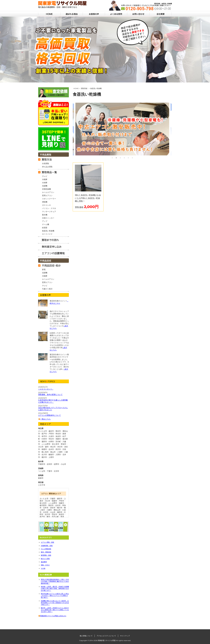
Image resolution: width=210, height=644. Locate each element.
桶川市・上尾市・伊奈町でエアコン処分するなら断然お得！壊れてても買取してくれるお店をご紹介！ (55, 610)
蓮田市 (60, 512)
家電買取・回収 (46, 555)
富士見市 (43, 503)
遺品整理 (44, 562)
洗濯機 (45, 186)
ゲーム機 (46, 224)
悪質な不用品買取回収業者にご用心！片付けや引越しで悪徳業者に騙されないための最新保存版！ (55, 581)
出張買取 (46, 163)
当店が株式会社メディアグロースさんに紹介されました (53, 409)
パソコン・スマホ (49, 208)
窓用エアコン (47, 195)
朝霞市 (54, 501)
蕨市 (48, 517)
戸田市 (61, 501)
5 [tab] (128, 158)
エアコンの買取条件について (49, 415)
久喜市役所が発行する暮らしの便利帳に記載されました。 (53, 401)
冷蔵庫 (45, 179)
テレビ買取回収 (46, 549)
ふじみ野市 (53, 503)
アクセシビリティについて (106, 636)
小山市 (63, 464)
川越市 (53, 498)
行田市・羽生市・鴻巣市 (51, 439)
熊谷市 (51, 505)
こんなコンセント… (46, 389)
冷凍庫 (45, 183)
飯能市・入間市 (55, 454)
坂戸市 (42, 517)
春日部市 (43, 505)
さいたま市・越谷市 (46, 431)
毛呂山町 (55, 517)
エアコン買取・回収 (47, 542)
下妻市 (49, 471)
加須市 (61, 514)
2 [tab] (116, 158)
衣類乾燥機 (46, 189)
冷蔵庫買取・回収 (47, 546)
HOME (76, 88)
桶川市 (60, 508)
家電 (44, 269)
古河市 (56, 471)
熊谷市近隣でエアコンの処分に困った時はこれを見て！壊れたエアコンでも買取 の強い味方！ (55, 596)
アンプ (45, 221)
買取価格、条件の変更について (50, 395)
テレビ (45, 176)
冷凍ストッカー (48, 218)
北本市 (46, 508)
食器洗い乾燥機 (48, 231)
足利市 (49, 464)
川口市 (47, 501)
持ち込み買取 (47, 167)
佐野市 (56, 464)
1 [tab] (112, 158)
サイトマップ (125, 636)
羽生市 (54, 514)
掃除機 (45, 202)
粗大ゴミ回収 (45, 559)
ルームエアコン (48, 192)
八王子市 (42, 485)
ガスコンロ (46, 205)
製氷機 (45, 215)
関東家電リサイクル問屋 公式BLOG (53, 616)
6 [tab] (132, 158)
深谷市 (53, 508)
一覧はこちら (45, 419)
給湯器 (45, 228)
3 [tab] (120, 158)
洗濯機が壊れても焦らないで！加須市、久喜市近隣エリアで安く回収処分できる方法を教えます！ (55, 603)
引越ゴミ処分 (47, 289)
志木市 (58, 505)
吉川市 (47, 514)
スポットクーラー (49, 199)
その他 (43, 568)
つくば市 (42, 471)
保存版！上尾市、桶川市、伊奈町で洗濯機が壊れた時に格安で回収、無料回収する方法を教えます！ (55, 589)
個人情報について (86, 636)
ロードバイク (47, 234)
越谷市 (60, 498)
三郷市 (49, 510)
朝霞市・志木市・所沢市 (51, 449)
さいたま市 (44, 498)
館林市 (41, 478)
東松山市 (57, 510)
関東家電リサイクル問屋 (107, 640)
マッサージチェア (49, 211)
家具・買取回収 (46, 552)
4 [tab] (124, 158)
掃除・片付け (45, 565)
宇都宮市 (42, 464)
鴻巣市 (61, 503)
